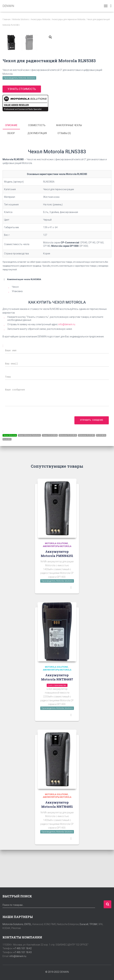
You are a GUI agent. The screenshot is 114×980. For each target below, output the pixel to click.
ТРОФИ (93, 924)
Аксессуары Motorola (40, 19)
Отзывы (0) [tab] (64, 171)
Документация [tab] (37, 171)
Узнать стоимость (22, 127)
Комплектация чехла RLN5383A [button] (22, 317)
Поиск (107, 904)
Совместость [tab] (37, 163)
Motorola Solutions (21, 19)
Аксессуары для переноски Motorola (69, 19)
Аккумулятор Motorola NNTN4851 (57, 842)
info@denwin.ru (18, 956)
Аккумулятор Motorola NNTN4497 (57, 715)
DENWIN (64, 972)
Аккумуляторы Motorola (57, 584)
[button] (50, 37)
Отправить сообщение (92, 458)
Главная (6, 19)
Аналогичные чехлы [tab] (69, 163)
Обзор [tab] (11, 171)
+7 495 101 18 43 (22, 952)
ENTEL (28, 924)
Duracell (84, 924)
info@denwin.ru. (67, 362)
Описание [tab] (11, 163)
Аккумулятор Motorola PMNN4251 (57, 591)
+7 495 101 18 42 (22, 948)
